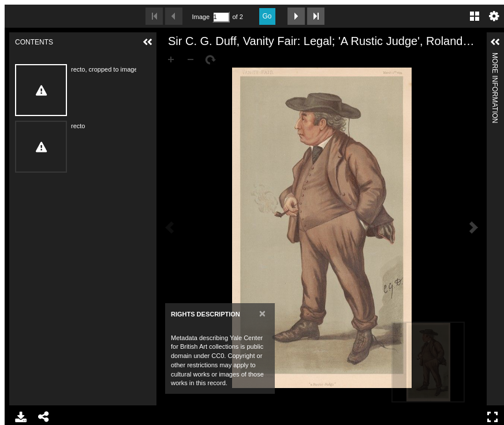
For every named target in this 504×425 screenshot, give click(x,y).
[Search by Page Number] (221, 17)
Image (201, 17)
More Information (495, 57)
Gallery (475, 16)
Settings (494, 16)
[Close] (262, 313)
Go (267, 16)
